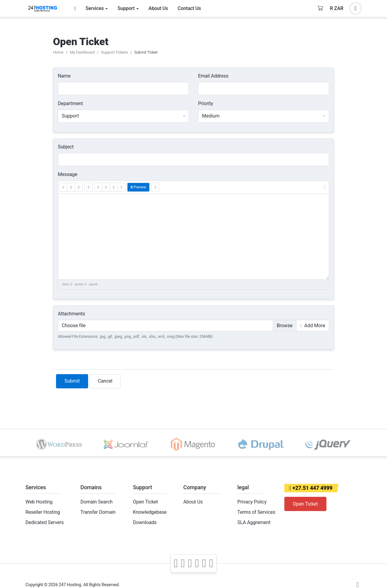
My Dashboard (82, 52)
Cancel (105, 381)
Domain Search (97, 502)
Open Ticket (146, 502)
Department (70, 103)
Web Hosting (39, 502)
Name (64, 76)
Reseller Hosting (43, 512)
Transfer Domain (98, 512)
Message (68, 174)
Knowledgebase (150, 512)
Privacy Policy (252, 502)
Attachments (71, 314)
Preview (138, 187)
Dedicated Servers (45, 522)
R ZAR (337, 8)
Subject (66, 147)
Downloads (145, 522)
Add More (313, 326)
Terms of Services (256, 512)
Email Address (213, 76)
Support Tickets (114, 52)
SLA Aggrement (254, 522)
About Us (193, 502)
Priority (205, 103)
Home (58, 52)
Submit (72, 381)
